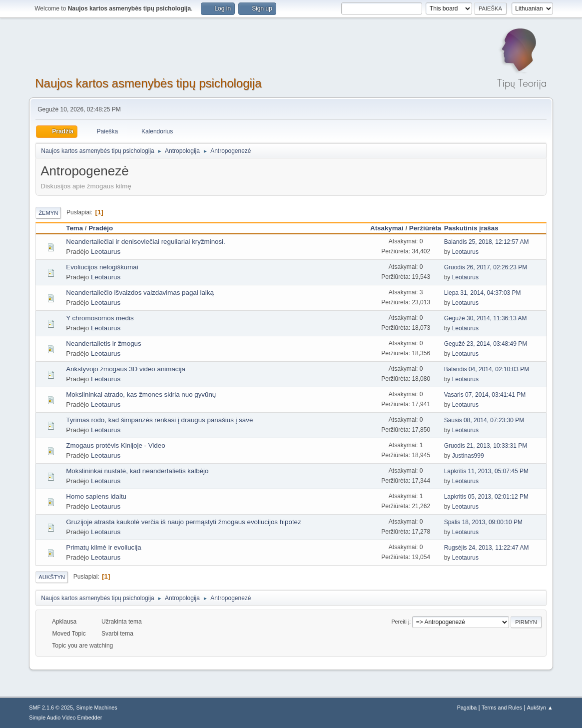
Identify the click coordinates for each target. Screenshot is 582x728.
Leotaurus (106, 252)
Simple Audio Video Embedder (65, 718)
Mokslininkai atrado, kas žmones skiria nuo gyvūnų (141, 394)
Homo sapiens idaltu (96, 496)
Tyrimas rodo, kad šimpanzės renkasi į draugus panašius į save (159, 420)
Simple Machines (97, 708)
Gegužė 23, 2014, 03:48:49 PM (486, 344)
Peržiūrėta (425, 228)
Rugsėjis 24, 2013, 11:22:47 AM (487, 548)
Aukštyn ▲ (540, 708)
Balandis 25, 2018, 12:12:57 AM (487, 242)
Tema (74, 228)
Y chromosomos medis (100, 318)
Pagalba (467, 708)
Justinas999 (468, 456)
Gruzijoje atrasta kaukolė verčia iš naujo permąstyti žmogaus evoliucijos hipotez (183, 522)
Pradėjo (101, 228)
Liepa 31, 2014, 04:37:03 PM (483, 293)
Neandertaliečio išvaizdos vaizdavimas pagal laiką (140, 293)
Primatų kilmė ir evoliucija (103, 547)
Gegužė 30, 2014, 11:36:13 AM (486, 318)
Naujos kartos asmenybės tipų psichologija (148, 83)
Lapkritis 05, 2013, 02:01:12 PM (486, 497)
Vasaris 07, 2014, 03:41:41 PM (485, 395)
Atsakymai (387, 228)
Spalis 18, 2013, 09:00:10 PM (483, 522)
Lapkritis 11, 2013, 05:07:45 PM (486, 471)
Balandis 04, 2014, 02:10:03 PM (487, 369)
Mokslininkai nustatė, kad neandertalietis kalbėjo (137, 471)
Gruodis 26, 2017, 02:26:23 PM (486, 267)
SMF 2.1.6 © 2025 (51, 708)
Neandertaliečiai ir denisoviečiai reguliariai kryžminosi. (146, 242)
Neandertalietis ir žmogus (103, 344)
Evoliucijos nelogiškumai (102, 267)
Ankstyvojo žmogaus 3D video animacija (126, 369)
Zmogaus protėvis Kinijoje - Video (115, 445)
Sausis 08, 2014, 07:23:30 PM (484, 420)
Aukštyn (52, 577)
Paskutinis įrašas (476, 228)
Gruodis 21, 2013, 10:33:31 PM (486, 446)
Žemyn (48, 213)
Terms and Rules (502, 708)
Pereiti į (400, 622)
